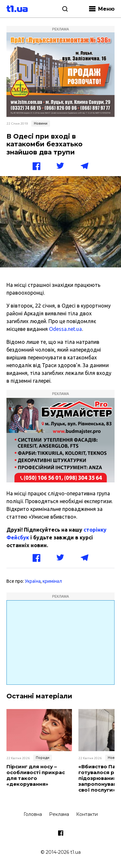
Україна (33, 581)
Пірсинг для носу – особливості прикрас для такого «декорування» (36, 775)
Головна (33, 814)
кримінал (52, 581)
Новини (41, 123)
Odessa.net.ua (66, 329)
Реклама (59, 814)
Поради (43, 758)
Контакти (87, 814)
